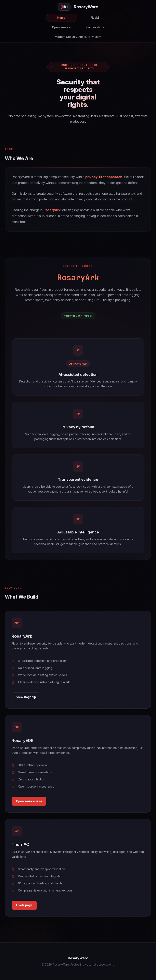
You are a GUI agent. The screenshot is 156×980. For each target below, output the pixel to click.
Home (61, 18)
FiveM (95, 18)
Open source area (29, 803)
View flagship (26, 699)
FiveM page (24, 907)
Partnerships (95, 27)
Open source (61, 27)
